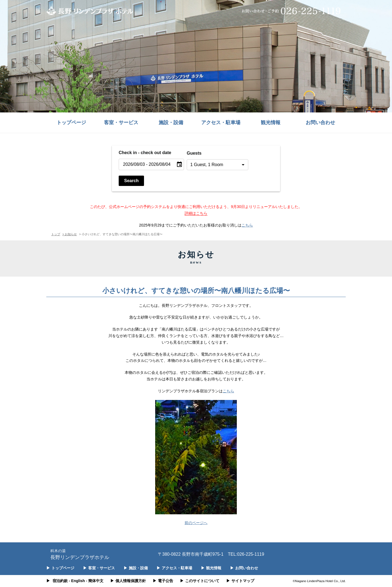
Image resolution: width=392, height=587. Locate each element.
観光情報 (271, 123)
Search (131, 181)
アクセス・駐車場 (221, 123)
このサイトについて (200, 581)
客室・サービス (121, 123)
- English (77, 581)
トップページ (71, 123)
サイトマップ (240, 581)
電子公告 (163, 581)
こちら (247, 225)
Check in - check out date (145, 153)
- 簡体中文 (95, 581)
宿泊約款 (60, 581)
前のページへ (196, 523)
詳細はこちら (196, 213)
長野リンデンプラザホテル (80, 554)
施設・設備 (171, 123)
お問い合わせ (320, 123)
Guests (194, 153)
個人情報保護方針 (128, 581)
